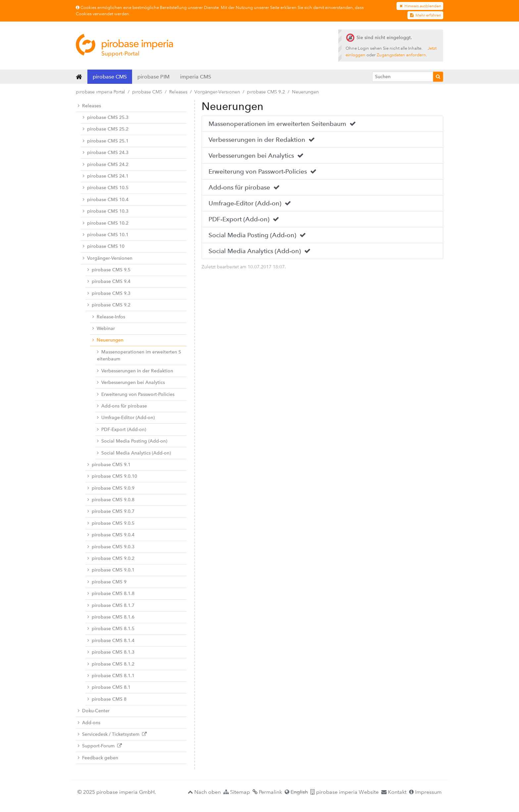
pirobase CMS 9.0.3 (111, 547)
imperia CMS (196, 77)
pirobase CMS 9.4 (109, 281)
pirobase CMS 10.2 (106, 223)
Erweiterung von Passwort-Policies (136, 394)
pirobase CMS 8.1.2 (111, 664)
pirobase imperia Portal (100, 92)
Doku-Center (94, 711)
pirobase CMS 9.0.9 (111, 488)
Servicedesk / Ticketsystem (112, 734)
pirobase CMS (110, 77)
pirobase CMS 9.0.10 (112, 476)
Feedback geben (98, 758)
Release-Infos (109, 317)
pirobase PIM (153, 77)
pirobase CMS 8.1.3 (111, 652)
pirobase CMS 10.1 (106, 235)
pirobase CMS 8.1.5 (111, 629)
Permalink (267, 792)
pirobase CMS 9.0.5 (111, 523)
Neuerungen (108, 340)
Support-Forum (100, 746)
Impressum (425, 792)
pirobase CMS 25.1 (106, 141)
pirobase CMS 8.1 (109, 687)
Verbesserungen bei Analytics (131, 382)
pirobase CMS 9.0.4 (111, 535)
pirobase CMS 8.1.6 (111, 617)
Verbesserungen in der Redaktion (135, 371)
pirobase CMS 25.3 (106, 117)
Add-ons (89, 723)
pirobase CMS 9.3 (109, 293)
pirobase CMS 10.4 (106, 200)
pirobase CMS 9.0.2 (111, 558)
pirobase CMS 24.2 (106, 164)
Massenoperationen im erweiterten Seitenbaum (139, 356)
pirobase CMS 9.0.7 (111, 511)
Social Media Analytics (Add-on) (134, 453)
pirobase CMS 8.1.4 (111, 641)
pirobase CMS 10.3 (106, 211)
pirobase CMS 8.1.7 (111, 605)
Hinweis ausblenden (420, 6)
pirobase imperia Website (345, 792)
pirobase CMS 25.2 (106, 129)
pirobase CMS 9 (107, 582)
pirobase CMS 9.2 (266, 92)
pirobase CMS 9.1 (109, 465)
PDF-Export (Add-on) (121, 430)
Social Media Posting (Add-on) (132, 441)
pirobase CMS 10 (104, 246)
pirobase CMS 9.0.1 (111, 570)
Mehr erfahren (425, 15)
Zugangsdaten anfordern (401, 55)
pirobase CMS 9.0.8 (111, 500)
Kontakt (394, 792)
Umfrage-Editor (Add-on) (126, 418)
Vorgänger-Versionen (217, 92)
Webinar (104, 328)
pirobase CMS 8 (107, 699)
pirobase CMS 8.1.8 (111, 594)
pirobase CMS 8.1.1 (111, 676)
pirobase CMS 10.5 (106, 188)
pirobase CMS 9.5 (109, 270)
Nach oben (204, 792)
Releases (178, 92)
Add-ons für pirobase (122, 406)
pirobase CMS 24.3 (106, 153)
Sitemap (237, 792)
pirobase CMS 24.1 (106, 176)
